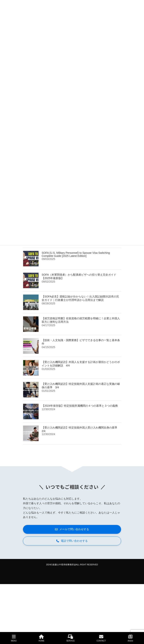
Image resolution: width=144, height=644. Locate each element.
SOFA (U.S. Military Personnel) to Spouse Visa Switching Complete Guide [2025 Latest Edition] (76, 254)
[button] (72, 529)
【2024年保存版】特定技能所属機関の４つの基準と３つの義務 (80, 405)
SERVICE (71, 638)
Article (130, 638)
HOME (41, 638)
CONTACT (101, 638)
